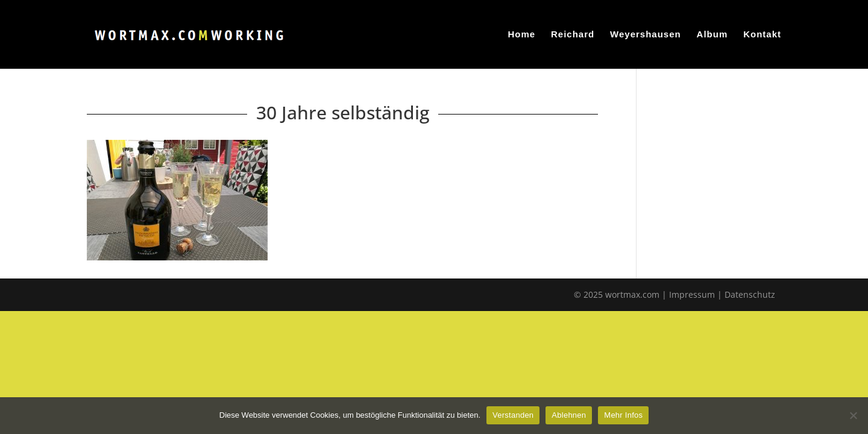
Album (712, 35)
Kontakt (762, 35)
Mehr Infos (623, 415)
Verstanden (513, 415)
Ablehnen (569, 415)
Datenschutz (750, 294)
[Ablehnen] (853, 415)
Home (521, 35)
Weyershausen (646, 35)
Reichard (573, 35)
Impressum (692, 294)
